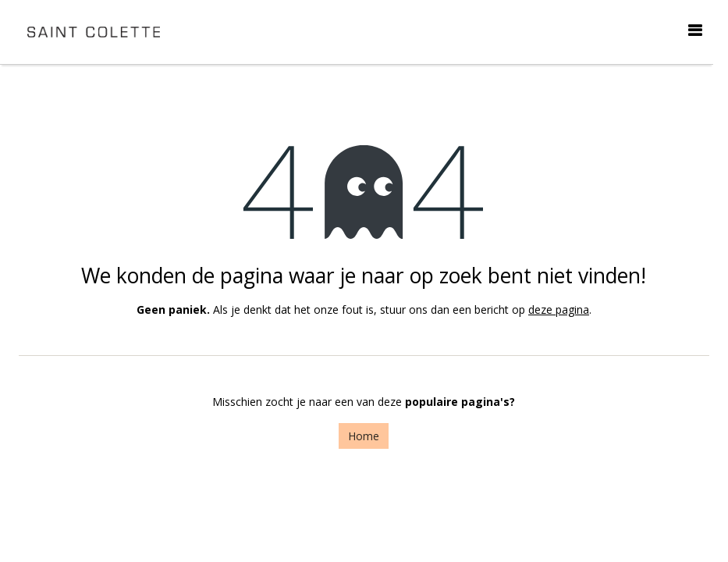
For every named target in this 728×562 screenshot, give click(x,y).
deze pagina (559, 309)
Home (364, 436)
